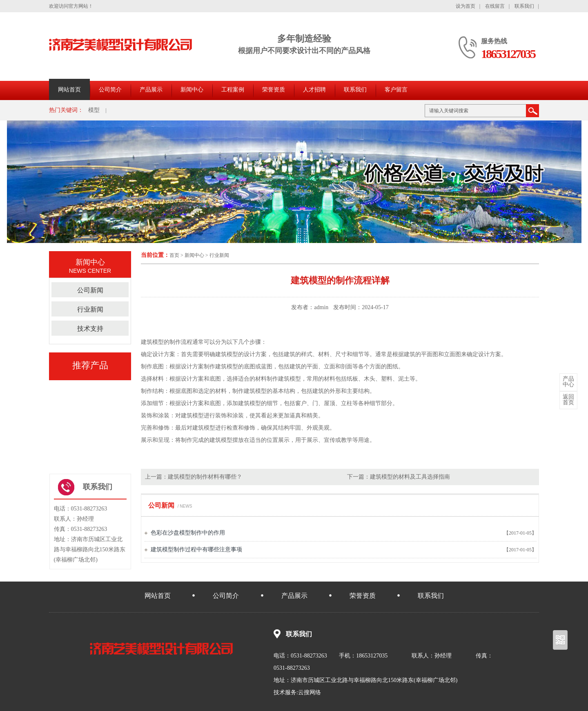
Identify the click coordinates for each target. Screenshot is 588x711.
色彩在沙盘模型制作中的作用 (188, 533)
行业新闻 (219, 255)
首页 (174, 255)
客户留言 (396, 90)
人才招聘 (314, 90)
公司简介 (110, 90)
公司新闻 (90, 290)
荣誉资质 (274, 90)
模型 (94, 110)
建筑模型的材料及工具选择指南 (410, 477)
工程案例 (233, 90)
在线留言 (495, 6)
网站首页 (69, 90)
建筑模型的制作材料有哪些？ (205, 477)
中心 (568, 382)
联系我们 (524, 6)
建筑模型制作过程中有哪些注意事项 (196, 549)
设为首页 (465, 6)
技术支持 (90, 329)
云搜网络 (310, 692)
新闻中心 (192, 90)
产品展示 (151, 90)
